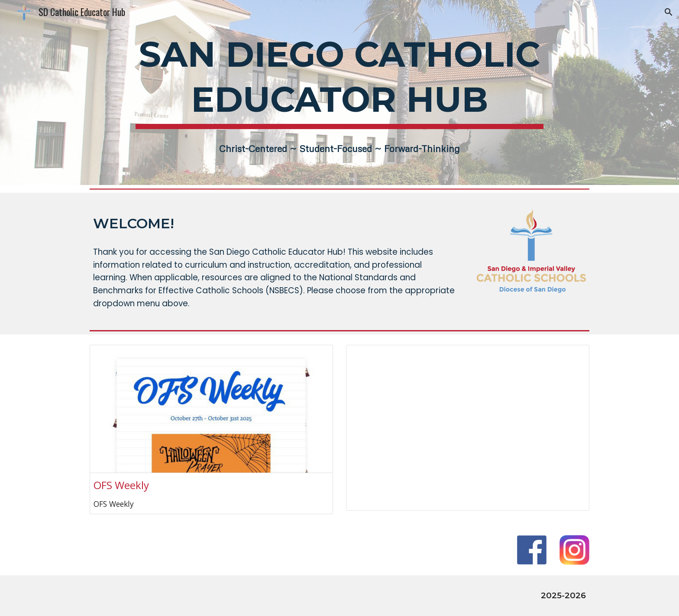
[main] (339, 80)
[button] (669, 12)
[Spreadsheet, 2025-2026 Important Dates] (468, 428)
